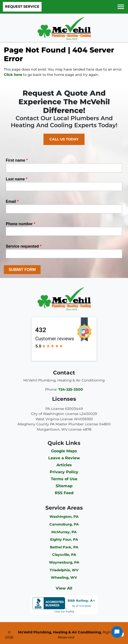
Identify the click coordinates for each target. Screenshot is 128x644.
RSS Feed (64, 493)
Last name (17, 179)
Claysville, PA (64, 555)
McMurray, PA (64, 532)
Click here (13, 75)
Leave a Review (64, 458)
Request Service (22, 7)
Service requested (24, 246)
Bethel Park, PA (64, 547)
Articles (64, 465)
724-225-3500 (71, 389)
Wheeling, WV (64, 578)
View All (64, 588)
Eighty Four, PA (64, 539)
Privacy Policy (64, 472)
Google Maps (64, 451)
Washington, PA (64, 517)
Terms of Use (64, 479)
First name (17, 160)
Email (12, 201)
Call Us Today (64, 139)
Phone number (21, 224)
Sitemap (64, 486)
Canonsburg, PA (64, 524)
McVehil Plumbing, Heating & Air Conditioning (60, 632)
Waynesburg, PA (64, 562)
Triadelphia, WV (64, 570)
